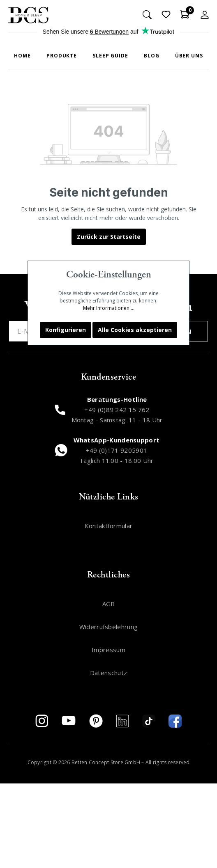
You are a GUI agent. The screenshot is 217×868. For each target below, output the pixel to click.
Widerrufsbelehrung (109, 627)
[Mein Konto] (205, 14)
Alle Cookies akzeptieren (135, 330)
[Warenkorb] (185, 14)
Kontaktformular (109, 526)
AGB (109, 604)
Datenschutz (108, 673)
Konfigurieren (66, 330)
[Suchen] (147, 14)
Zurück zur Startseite (109, 237)
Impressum (108, 650)
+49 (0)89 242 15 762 (117, 410)
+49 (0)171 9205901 (117, 450)
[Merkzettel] (166, 14)
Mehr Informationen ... (109, 308)
